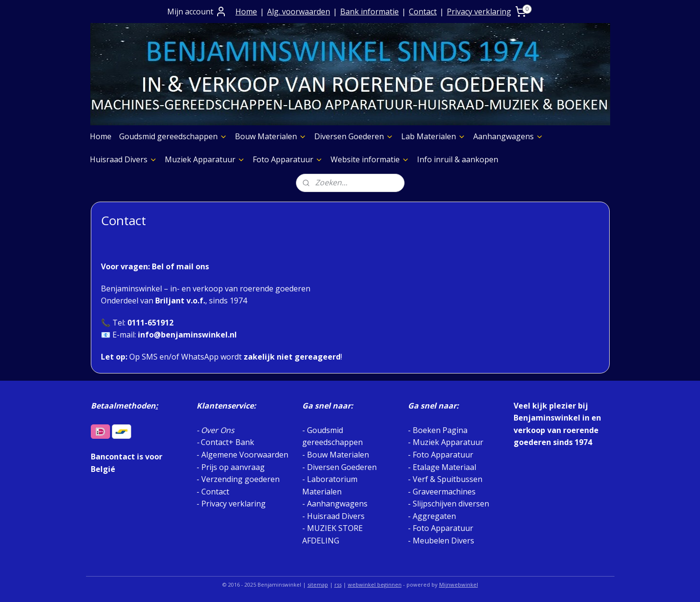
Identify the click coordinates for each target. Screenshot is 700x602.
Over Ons (218, 430)
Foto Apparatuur (288, 159)
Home (246, 12)
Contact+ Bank (227, 442)
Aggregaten (433, 516)
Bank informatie (369, 12)
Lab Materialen (433, 136)
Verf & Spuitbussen (448, 479)
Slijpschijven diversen (451, 504)
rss (338, 584)
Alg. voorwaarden (299, 12)
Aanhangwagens (508, 136)
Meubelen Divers (443, 541)
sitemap (318, 584)
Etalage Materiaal (444, 467)
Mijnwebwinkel (459, 584)
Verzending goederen (240, 479)
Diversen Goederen (354, 136)
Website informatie (370, 159)
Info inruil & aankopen (458, 159)
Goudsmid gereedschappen (173, 136)
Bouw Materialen (271, 136)
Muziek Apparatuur (205, 159)
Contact (423, 12)
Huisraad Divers (123, 159)
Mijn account (197, 12)
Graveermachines (444, 492)
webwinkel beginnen (375, 584)
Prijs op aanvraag (233, 467)
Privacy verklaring (479, 12)
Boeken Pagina (440, 430)
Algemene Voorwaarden (245, 455)
